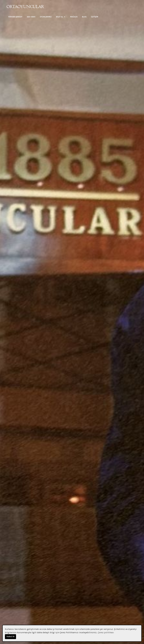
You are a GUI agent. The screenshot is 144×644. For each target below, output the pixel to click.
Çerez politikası (106, 632)
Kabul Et (11, 636)
